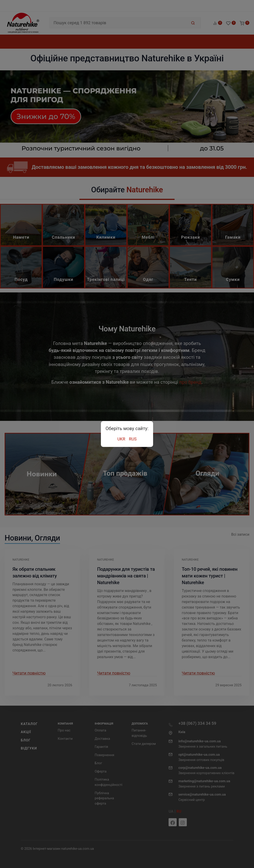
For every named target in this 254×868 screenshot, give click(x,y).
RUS (133, 439)
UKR (121, 439)
